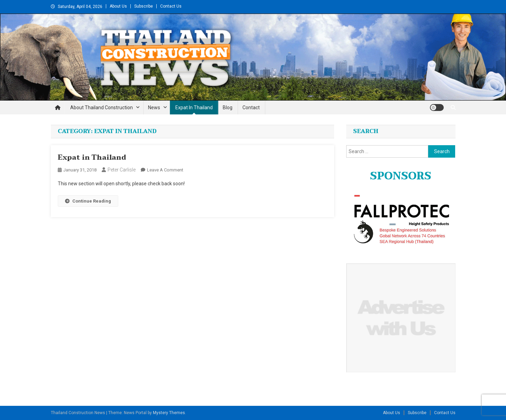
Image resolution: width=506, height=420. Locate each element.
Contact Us (171, 6)
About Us (118, 6)
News (154, 108)
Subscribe (144, 6)
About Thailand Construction (102, 108)
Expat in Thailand (194, 108)
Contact (251, 108)
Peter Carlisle (122, 170)
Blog (228, 108)
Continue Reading (88, 201)
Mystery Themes (169, 413)
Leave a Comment (165, 170)
